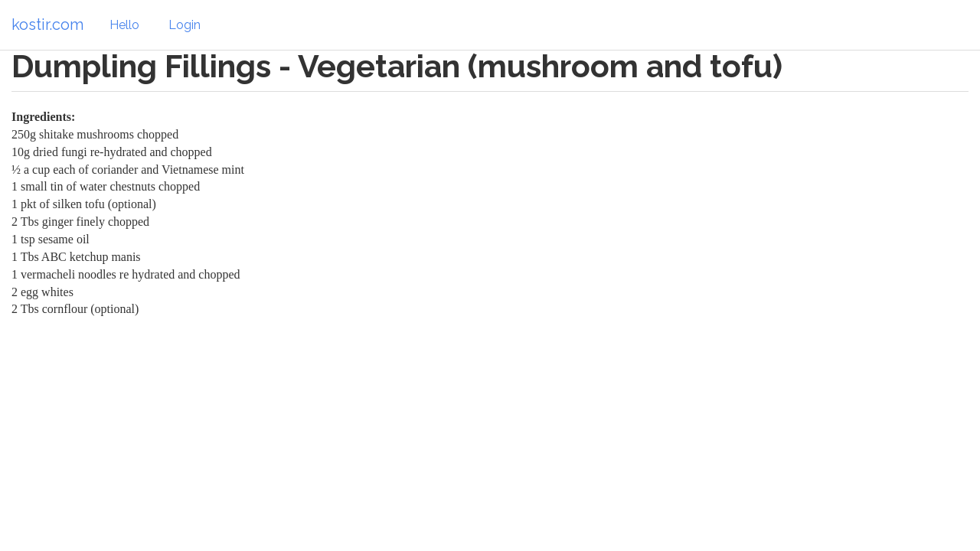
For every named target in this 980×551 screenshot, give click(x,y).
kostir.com (47, 24)
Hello (124, 25)
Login (185, 25)
